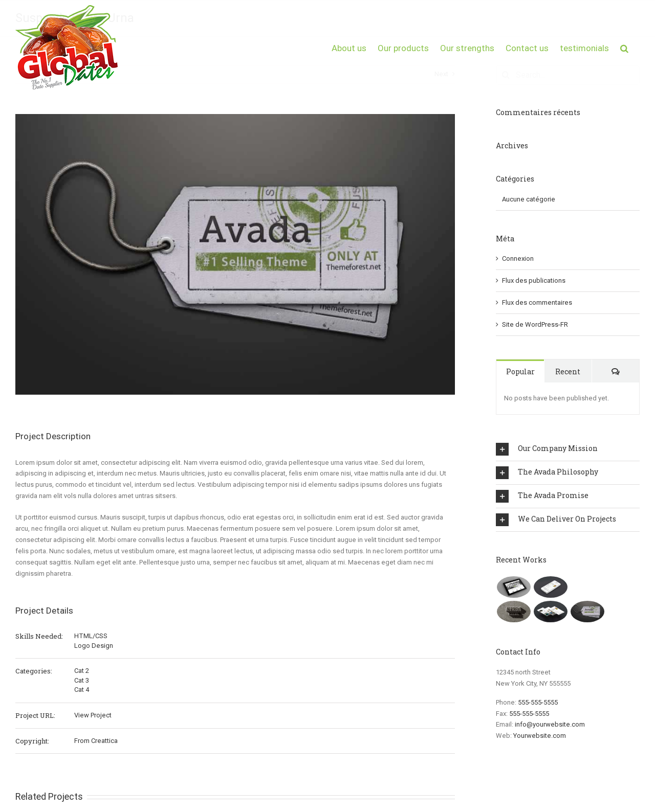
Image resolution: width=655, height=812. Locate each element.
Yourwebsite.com (540, 736)
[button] (624, 47)
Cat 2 (82, 671)
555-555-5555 (538, 702)
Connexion (518, 258)
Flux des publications (534, 280)
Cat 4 (82, 690)
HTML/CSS (91, 636)
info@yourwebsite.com (550, 724)
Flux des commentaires (537, 302)
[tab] (568, 449)
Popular (520, 371)
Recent (568, 371)
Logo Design (94, 646)
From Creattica (96, 741)
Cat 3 (82, 680)
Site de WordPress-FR (535, 324)
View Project (93, 715)
